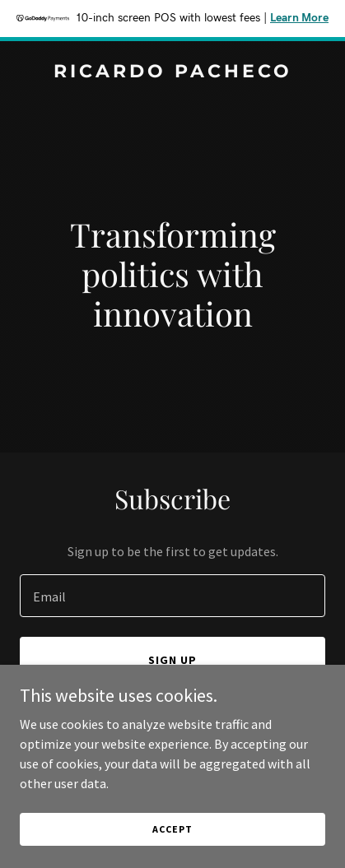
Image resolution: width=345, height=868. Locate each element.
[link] (172, 72)
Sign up (172, 660)
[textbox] (172, 596)
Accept (172, 829)
